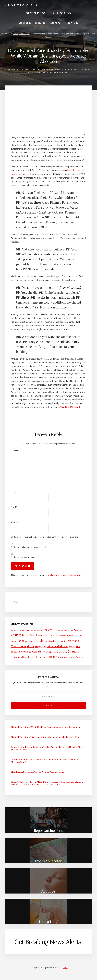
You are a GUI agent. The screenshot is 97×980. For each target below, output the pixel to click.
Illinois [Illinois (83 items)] (39, 641)
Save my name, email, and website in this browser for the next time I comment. (46, 537)
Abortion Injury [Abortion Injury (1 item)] (38, 630)
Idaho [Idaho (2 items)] (32, 641)
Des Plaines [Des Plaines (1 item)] (59, 635)
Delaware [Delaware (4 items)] (51, 635)
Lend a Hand (48, 922)
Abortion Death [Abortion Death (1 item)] (15, 630)
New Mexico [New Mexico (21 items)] (24, 652)
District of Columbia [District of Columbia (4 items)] (70, 635)
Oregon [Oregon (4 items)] (77, 652)
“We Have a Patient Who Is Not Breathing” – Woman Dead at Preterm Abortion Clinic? (45, 761)
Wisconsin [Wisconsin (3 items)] (80, 657)
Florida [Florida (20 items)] (20, 641)
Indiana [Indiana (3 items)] (46, 641)
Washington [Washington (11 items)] (70, 657)
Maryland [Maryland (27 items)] (73, 641)
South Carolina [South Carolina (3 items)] (37, 657)
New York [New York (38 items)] (38, 652)
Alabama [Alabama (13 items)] (48, 630)
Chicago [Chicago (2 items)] (27, 635)
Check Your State (48, 861)
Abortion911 (14, 70)
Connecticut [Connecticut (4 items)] (43, 635)
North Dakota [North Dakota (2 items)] (63, 652)
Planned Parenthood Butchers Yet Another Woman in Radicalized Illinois (46, 737)
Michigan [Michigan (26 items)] (32, 646)
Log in (65, 968)
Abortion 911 (22, 5)
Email (14, 507)
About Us (48, 891)
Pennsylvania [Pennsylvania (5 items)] (16, 657)
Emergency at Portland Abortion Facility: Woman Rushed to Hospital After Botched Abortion (47, 748)
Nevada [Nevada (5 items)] (72, 647)
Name (14, 492)
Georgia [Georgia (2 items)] (27, 641)
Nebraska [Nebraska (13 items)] (63, 646)
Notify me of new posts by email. (24, 557)
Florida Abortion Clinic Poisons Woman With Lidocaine (37, 772)
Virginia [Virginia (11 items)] (59, 657)
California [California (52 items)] (17, 635)
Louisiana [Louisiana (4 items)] (64, 641)
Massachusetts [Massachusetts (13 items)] (19, 646)
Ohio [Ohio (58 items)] (71, 652)
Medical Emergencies (34, 70)
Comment (16, 451)
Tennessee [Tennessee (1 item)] (45, 657)
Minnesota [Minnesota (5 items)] (43, 647)
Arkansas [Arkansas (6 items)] (78, 630)
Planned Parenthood (59, 70)
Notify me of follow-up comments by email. (28, 547)
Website (14, 522)
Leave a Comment (60, 72)
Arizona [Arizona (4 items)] (71, 630)
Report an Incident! (48, 831)
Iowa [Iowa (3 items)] (51, 641)
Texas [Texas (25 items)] (52, 657)
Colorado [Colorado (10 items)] (34, 635)
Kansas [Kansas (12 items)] (57, 641)
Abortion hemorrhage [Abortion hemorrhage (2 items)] (27, 630)
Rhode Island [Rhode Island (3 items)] (27, 657)
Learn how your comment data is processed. (65, 575)
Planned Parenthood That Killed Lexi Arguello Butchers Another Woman (46, 727)
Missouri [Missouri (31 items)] (53, 646)
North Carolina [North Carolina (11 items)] (51, 652)
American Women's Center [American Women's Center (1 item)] (60, 630)
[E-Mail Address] (48, 697)
